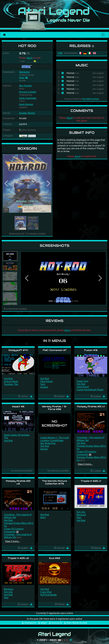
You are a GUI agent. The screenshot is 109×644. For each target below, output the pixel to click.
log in (30, 58)
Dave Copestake (28, 98)
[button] (7, 184)
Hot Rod (8, 379)
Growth (44, 387)
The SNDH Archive (90, 99)
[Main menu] (103, 35)
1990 (60, 53)
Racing (31, 113)
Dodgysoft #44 (18, 350)
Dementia (24, 72)
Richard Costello (28, 92)
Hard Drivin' (83, 387)
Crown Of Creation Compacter (86, 453)
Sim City (81, 512)
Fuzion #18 (91, 350)
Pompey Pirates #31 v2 (18, 482)
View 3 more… (85, 464)
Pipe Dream (47, 381)
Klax (79, 518)
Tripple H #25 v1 (91, 481)
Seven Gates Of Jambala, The (17, 436)
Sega (22, 78)
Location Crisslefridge (52, 440)
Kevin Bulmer (26, 104)
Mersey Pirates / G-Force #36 (55, 408)
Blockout (81, 515)
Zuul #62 (55, 558)
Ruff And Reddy (49, 595)
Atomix (44, 449)
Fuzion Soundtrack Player (90, 390)
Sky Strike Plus (48, 443)
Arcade (23, 113)
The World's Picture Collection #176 (54, 482)
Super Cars (82, 381)
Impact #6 (18, 407)
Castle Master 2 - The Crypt (55, 438)
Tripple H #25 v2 (18, 558)
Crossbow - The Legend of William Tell (90, 439)
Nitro (43, 517)
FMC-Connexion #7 (55, 350)
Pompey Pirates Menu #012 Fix (91, 447)
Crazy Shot (46, 592)
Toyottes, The (11, 384)
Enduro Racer (11, 381)
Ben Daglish (26, 86)
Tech (43, 384)
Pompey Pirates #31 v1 (91, 407)
